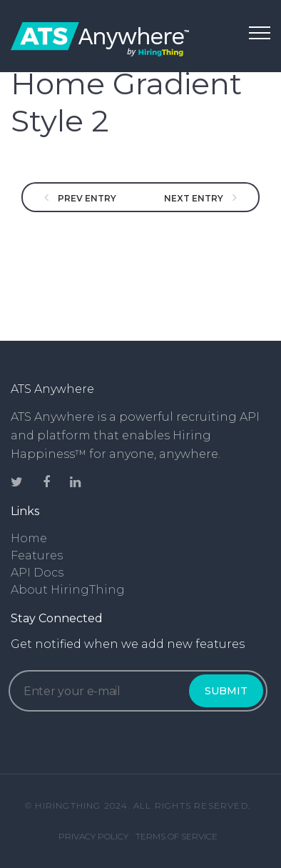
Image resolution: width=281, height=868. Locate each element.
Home (29, 538)
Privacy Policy (93, 836)
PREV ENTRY (86, 198)
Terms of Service (177, 836)
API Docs (37, 573)
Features (37, 555)
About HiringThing (68, 590)
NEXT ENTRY (195, 198)
